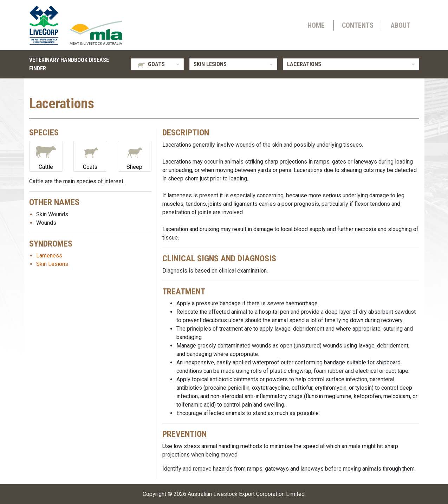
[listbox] (157, 64)
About (401, 25)
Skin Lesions (52, 264)
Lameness (49, 256)
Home (316, 25)
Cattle (46, 156)
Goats (90, 156)
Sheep (135, 156)
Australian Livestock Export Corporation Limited (246, 494)
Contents (358, 25)
